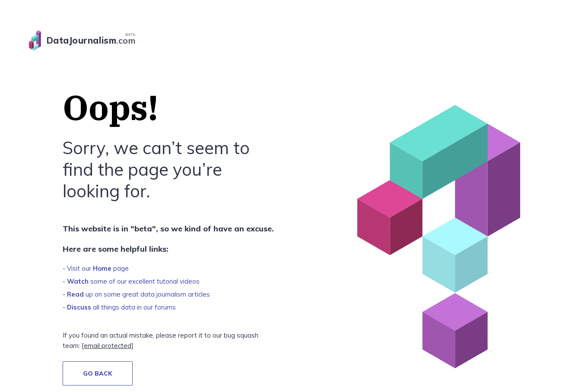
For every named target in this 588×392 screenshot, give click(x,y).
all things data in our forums (121, 307)
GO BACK (98, 373)
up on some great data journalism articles (138, 294)
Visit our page (98, 268)
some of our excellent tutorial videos (133, 281)
